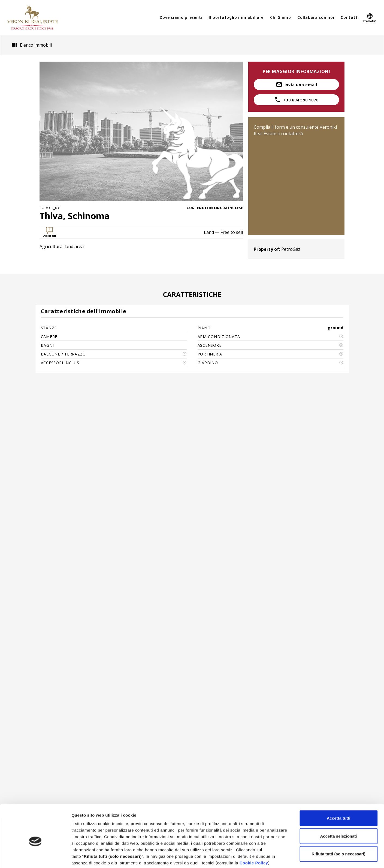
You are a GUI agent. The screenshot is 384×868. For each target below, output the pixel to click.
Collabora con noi (316, 17)
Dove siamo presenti (181, 17)
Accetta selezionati (338, 808)
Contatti (350, 17)
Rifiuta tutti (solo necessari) (338, 826)
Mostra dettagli (287, 857)
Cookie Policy (254, 835)
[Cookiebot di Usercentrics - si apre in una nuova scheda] (35, 857)
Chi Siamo (280, 17)
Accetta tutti (339, 790)
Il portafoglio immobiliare (236, 17)
